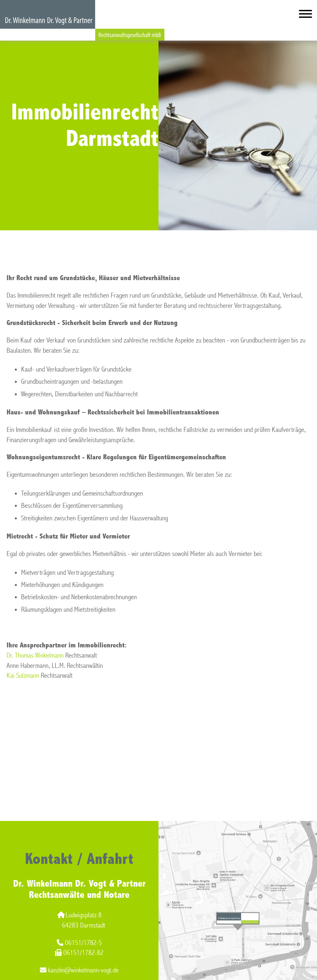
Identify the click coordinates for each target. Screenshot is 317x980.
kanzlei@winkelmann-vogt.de (79, 970)
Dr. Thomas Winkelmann (35, 655)
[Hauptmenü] (305, 15)
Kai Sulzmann (23, 676)
